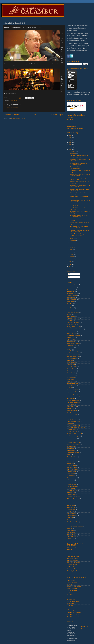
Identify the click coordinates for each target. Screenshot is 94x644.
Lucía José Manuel (72, 358)
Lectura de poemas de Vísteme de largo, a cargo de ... (79, 156)
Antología (69, 350)
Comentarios (72, 277)
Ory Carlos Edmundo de (73, 402)
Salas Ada (70, 528)
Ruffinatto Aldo (71, 446)
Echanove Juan (71, 493)
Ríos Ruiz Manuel (72, 369)
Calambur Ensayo (72, 124)
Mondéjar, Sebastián (72, 560)
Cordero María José (72, 432)
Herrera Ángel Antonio (73, 310)
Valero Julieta (70, 480)
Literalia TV (70, 621)
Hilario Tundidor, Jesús (73, 556)
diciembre (73, 151)
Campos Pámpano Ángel (74, 352)
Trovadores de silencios (73, 453)
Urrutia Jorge (70, 404)
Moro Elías (70, 360)
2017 (70, 136)
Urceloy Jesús (71, 539)
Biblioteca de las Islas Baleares (75, 128)
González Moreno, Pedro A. (74, 586)
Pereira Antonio (71, 365)
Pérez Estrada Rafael (73, 522)
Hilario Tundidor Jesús (73, 312)
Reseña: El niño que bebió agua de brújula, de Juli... (79, 197)
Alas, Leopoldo (71, 580)
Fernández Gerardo (72, 501)
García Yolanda (71, 505)
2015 (70, 140)
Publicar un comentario (12, 108)
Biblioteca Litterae (72, 126)
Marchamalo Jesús (72, 467)
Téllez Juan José (71, 537)
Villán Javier (70, 308)
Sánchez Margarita (72, 535)
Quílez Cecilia (71, 289)
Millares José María (72, 293)
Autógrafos (70, 423)
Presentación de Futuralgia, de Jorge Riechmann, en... (80, 182)
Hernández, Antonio (72, 591)
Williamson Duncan (72, 406)
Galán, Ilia (70, 584)
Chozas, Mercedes (72, 582)
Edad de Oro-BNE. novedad (74, 434)
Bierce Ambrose (71, 488)
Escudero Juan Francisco (74, 497)
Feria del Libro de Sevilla (73, 617)
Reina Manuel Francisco (73, 335)
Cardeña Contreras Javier (74, 425)
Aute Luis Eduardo (72, 486)
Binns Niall (70, 304)
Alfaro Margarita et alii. (73, 383)
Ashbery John (71, 337)
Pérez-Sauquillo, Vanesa (73, 562)
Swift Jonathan (71, 532)
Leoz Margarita (71, 507)
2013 (70, 145)
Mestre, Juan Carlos (72, 558)
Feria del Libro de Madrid (74, 615)
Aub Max (69, 455)
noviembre (73, 154)
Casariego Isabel (71, 430)
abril (71, 252)
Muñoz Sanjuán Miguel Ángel (75, 329)
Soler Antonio (70, 530)
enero (72, 259)
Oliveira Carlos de (72, 472)
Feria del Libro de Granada (74, 613)
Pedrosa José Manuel (73, 419)
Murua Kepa (70, 348)
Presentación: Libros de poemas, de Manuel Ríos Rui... (79, 231)
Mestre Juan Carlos (72, 285)
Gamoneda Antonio (72, 333)
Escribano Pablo (71, 495)
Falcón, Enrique (71, 550)
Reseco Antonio (71, 476)
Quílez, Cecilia (71, 567)
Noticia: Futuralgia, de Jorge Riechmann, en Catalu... (77, 235)
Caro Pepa (70, 413)
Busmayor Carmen (72, 371)
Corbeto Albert (71, 398)
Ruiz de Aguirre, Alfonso (73, 571)
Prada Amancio (71, 474)
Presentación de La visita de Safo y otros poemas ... (79, 205)
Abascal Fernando (72, 484)
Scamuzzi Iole (71, 448)
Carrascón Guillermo (72, 457)
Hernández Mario (72, 465)
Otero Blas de (71, 417)
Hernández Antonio (72, 287)
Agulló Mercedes (71, 381)
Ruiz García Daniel (72, 367)
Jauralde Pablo (71, 375)
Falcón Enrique (71, 339)
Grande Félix (70, 463)
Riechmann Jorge (72, 346)
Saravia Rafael (71, 297)
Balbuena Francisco (72, 411)
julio (71, 245)
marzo (72, 254)
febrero (72, 257)
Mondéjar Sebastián (72, 516)
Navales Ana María (72, 438)
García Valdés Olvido (73, 461)
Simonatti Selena (71, 451)
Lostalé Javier (13, 100)
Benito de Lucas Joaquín (73, 344)
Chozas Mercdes (71, 373)
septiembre (73, 241)
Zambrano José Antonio (73, 318)
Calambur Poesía (72, 120)
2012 (70, 147)
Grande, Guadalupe (72, 552)
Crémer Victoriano (72, 386)
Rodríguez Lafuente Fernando (75, 526)
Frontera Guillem (71, 503)
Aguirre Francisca (72, 341)
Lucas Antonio (71, 511)
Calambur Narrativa (72, 122)
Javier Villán (70, 595)
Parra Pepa (70, 518)
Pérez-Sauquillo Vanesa (73, 323)
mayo (72, 250)
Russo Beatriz (71, 379)
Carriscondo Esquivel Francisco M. (76, 428)
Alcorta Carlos (71, 409)
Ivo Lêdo (69, 314)
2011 (70, 149)
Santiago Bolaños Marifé (73, 327)
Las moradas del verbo (73, 356)
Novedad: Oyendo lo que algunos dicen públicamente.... (79, 164)
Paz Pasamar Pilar (72, 440)
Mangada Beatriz (71, 513)
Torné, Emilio (70, 605)
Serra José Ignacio (72, 394)
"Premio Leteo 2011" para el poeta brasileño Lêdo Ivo (79, 227)
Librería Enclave (71, 509)
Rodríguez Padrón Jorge (73, 444)
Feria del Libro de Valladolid (74, 619)
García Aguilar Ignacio (73, 390)
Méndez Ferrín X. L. (72, 415)
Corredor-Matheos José (73, 400)
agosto (72, 243)
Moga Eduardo (71, 316)
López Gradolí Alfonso (73, 392)
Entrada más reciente (12, 115)
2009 (70, 264)
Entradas (71, 274)
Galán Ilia (69, 388)
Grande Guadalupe (72, 295)
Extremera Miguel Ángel (73, 499)
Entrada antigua (57, 115)
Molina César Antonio (73, 469)
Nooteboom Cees (72, 362)
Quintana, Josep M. (72, 565)
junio (72, 247)
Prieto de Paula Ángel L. (73, 442)
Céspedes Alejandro (72, 490)
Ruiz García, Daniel (72, 569)
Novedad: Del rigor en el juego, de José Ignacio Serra (79, 216)
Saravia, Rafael (71, 573)
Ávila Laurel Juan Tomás (73, 421)
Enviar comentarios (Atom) (18, 118)
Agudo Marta (70, 302)
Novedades (70, 118)
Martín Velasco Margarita (74, 436)
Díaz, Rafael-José (72, 548)
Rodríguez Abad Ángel (73, 524)
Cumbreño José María (73, 354)
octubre (72, 238)
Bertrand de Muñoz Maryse (74, 396)
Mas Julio (69, 306)
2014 (70, 142)
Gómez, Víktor (71, 554)
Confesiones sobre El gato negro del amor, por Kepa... (79, 179)
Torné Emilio (70, 321)
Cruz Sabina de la (72, 459)
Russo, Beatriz (71, 603)
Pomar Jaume (71, 520)
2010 (70, 262)
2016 (70, 138)
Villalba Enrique (71, 482)
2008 (70, 266)
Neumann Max (71, 377)
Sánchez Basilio (71, 331)
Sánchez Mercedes (72, 478)
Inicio (35, 115)
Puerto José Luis (71, 325)
